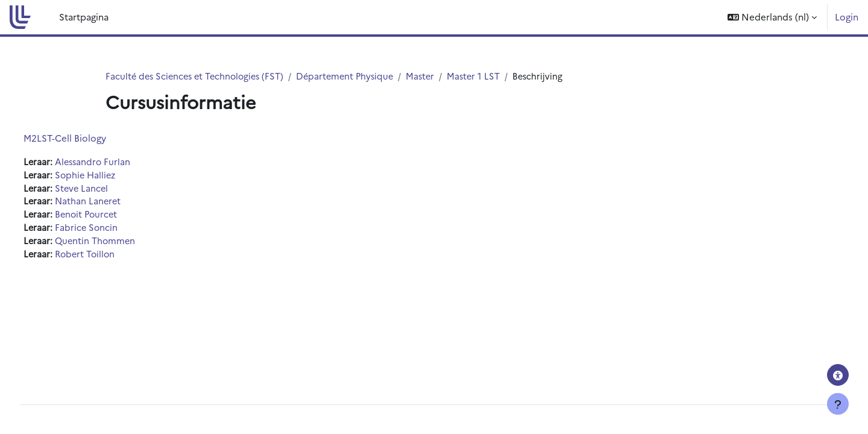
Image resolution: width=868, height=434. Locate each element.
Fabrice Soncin (110, 230)
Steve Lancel (105, 190)
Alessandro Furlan (117, 162)
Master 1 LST (486, 76)
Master (431, 76)
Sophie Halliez (109, 176)
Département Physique (354, 76)
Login (847, 17)
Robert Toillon (109, 257)
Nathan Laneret (112, 203)
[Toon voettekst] (838, 404)
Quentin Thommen (119, 244)
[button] (772, 17)
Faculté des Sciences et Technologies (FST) (198, 76)
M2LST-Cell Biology (87, 138)
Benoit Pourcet (110, 217)
